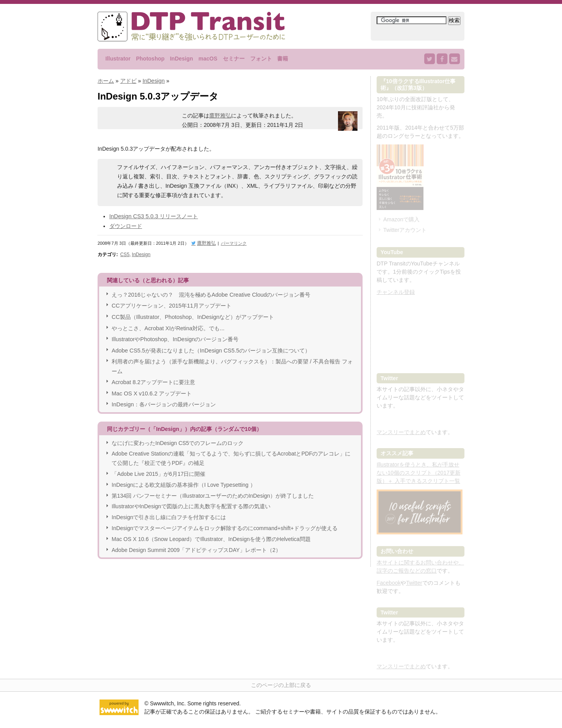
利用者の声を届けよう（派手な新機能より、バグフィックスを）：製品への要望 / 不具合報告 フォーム (232, 362)
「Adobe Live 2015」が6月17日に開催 (158, 468)
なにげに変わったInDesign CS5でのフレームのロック (178, 438)
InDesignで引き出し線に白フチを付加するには (169, 512)
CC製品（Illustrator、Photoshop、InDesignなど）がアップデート (192, 314)
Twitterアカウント (405, 230)
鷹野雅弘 (220, 115)
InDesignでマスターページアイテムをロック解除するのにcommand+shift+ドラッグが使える (225, 523)
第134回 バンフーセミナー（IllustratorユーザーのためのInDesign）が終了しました (213, 490)
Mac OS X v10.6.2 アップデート (151, 388)
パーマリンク (231, 242)
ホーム (106, 80)
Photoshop (150, 59)
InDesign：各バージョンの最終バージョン (163, 399)
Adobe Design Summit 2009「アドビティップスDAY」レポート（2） (196, 545)
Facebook (389, 583)
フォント (261, 59)
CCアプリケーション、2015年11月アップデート (171, 303)
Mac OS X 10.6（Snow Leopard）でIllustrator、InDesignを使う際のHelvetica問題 (211, 534)
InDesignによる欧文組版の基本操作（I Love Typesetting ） (184, 479)
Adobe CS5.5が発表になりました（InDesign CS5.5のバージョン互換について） (210, 346)
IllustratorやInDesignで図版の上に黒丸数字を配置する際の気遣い (191, 501)
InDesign (181, 59)
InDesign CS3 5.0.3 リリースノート (153, 215)
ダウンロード (126, 225)
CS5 (124, 253)
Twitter (414, 583)
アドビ (128, 80)
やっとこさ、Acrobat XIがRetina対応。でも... (167, 325)
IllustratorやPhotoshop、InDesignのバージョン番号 (174, 335)
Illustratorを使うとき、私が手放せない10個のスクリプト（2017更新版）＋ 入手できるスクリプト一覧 (419, 473)
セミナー (234, 59)
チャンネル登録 (396, 292)
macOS (208, 59)
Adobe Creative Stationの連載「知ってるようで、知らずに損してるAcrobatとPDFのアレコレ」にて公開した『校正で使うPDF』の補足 (231, 453)
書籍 (283, 59)
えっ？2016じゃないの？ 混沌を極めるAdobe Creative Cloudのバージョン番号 (210, 292)
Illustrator (118, 59)
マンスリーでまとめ (401, 432)
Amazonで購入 (401, 219)
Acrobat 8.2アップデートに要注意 (153, 377)
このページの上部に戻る (281, 685)
